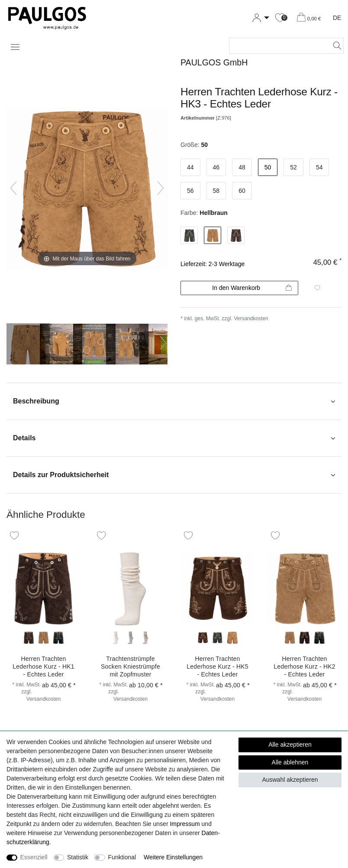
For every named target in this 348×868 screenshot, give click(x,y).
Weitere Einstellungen (173, 857)
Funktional (122, 857)
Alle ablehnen (290, 762)
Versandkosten (251, 319)
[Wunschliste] (280, 18)
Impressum (185, 824)
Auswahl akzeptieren (290, 780)
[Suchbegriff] (278, 46)
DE (337, 18)
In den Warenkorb (252, 288)
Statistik (78, 857)
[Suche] (335, 46)
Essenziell (34, 857)
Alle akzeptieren (290, 744)
